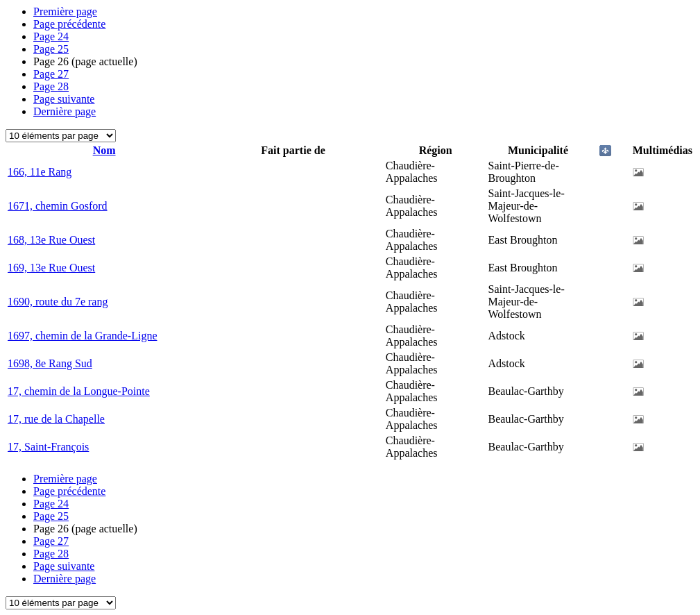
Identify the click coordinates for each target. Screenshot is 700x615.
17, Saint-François (48, 447)
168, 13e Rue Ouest (51, 240)
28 (51, 86)
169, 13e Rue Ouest (51, 268)
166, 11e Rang (40, 172)
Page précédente (69, 24)
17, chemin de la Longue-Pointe (79, 391)
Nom (104, 150)
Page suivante (64, 99)
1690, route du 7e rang (58, 302)
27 (51, 74)
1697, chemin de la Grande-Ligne (82, 336)
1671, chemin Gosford (58, 206)
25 (51, 49)
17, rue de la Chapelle (56, 419)
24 (51, 36)
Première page (65, 11)
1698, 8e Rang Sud (50, 363)
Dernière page (65, 111)
